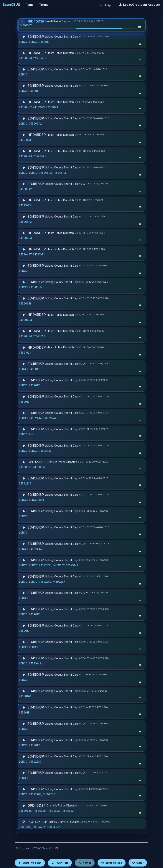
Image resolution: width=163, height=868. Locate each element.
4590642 (36, 124)
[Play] (23, 37)
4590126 (26, 696)
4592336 (26, 483)
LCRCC (23, 42)
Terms (44, 5)
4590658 (36, 287)
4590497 (26, 107)
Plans (30, 5)
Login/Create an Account (139, 5)
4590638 (26, 811)
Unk (32, 434)
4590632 (40, 467)
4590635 (26, 467)
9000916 (26, 827)
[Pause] (23, 22)
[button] (82, 25)
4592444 (36, 418)
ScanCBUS (11, 5)
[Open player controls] (60, 863)
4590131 (45, 42)
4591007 (26, 25)
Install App (106, 5)
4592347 (46, 451)
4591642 (59, 565)
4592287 (46, 582)
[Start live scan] (30, 863)
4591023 (39, 107)
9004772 (40, 827)
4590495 (40, 58)
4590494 (26, 58)
